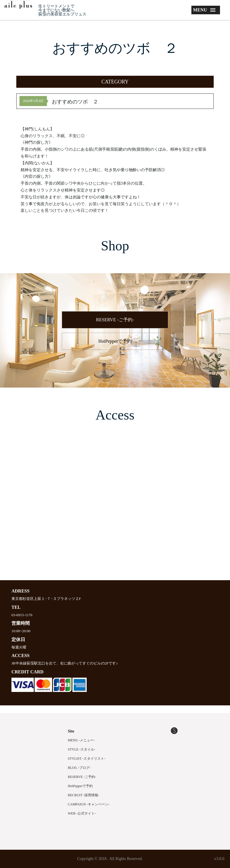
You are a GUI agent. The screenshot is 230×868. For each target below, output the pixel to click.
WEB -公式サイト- (82, 813)
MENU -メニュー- (81, 740)
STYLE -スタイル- (82, 749)
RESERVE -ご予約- (115, 320)
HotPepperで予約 (115, 341)
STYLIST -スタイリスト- (87, 759)
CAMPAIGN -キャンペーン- (89, 804)
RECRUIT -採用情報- (84, 795)
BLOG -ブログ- (79, 768)
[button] (115, 82)
